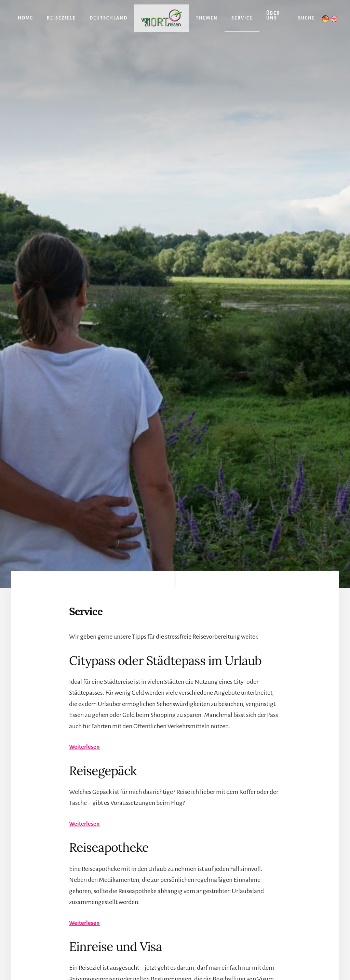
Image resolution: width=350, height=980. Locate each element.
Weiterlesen (85, 747)
